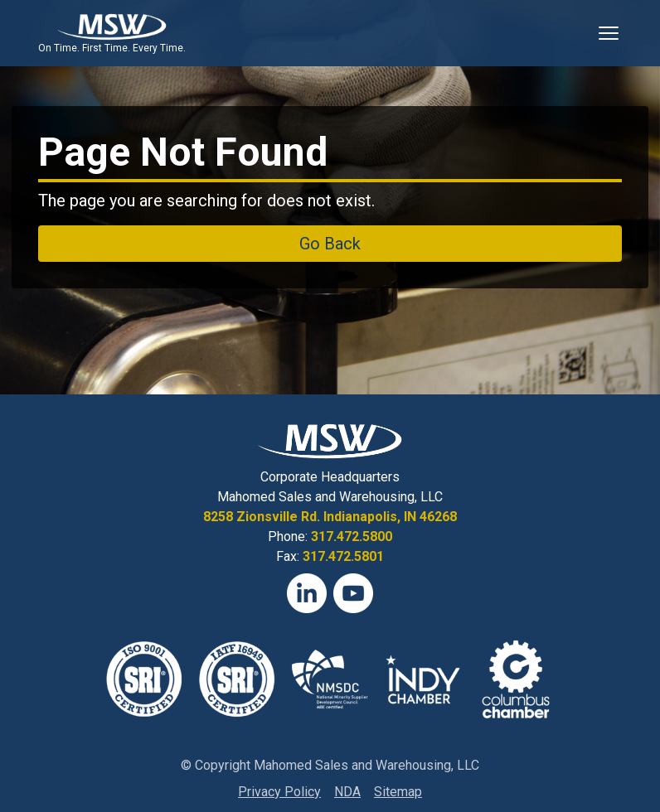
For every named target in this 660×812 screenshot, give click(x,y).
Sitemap (398, 792)
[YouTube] (353, 593)
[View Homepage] (112, 27)
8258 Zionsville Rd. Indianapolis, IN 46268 (330, 517)
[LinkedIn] (307, 593)
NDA (347, 792)
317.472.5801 (343, 556)
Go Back (330, 244)
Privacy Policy (279, 792)
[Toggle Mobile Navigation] (609, 33)
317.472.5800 (352, 536)
